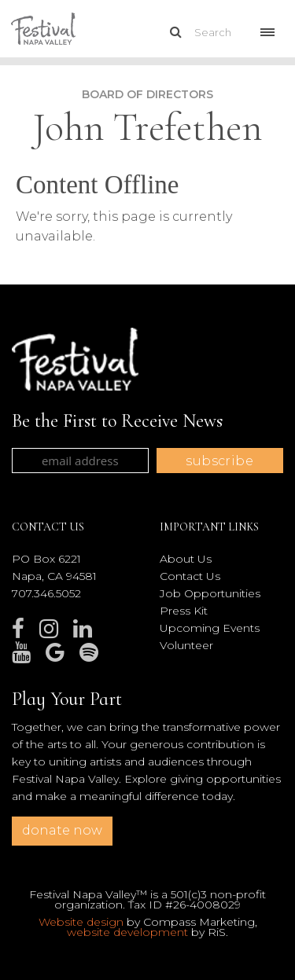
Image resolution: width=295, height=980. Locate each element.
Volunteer (186, 645)
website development (127, 932)
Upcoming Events (210, 628)
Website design (81, 922)
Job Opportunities (210, 593)
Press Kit (184, 611)
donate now (62, 830)
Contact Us (190, 576)
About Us (186, 559)
